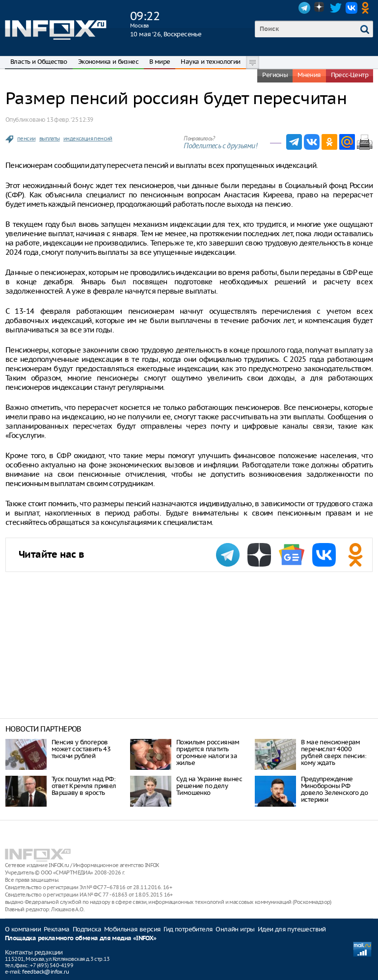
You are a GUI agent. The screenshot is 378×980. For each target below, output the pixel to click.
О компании (23, 929)
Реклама (57, 929)
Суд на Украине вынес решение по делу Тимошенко (209, 786)
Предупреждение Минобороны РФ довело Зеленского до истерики (334, 789)
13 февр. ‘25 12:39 (70, 120)
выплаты (50, 138)
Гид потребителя (188, 929)
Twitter (336, 8)
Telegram (304, 8)
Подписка (87, 929)
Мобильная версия (132, 929)
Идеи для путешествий (292, 929)
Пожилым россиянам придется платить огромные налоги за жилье (208, 752)
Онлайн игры (235, 929)
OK (367, 8)
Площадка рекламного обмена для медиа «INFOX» (81, 939)
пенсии (26, 138)
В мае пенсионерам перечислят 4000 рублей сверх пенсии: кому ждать (334, 752)
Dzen (320, 8)
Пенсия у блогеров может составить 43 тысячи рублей (81, 749)
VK (351, 8)
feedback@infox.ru (45, 972)
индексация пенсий (88, 138)
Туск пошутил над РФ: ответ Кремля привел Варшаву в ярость (84, 786)
